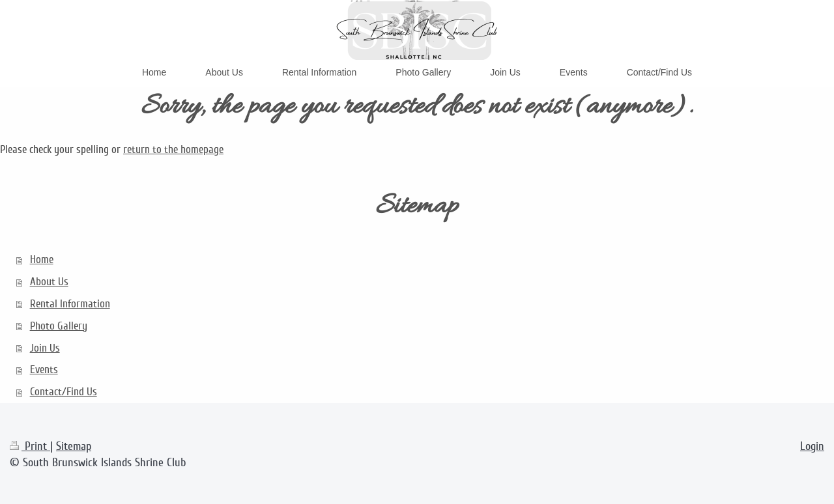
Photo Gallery (59, 326)
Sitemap (74, 446)
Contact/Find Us (64, 392)
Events (44, 370)
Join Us (45, 348)
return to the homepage (173, 149)
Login (812, 446)
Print (30, 446)
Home (42, 259)
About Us (49, 282)
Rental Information (70, 304)
